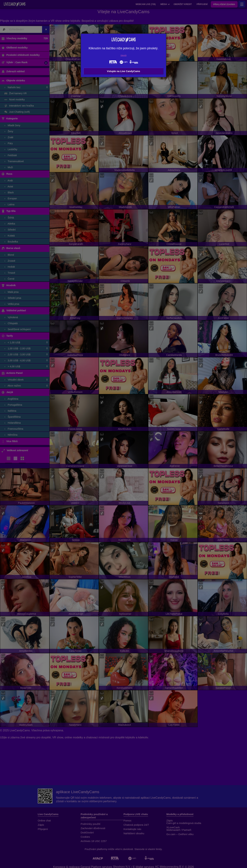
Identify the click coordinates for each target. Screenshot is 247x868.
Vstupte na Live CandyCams (123, 71)
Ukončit (124, 55)
